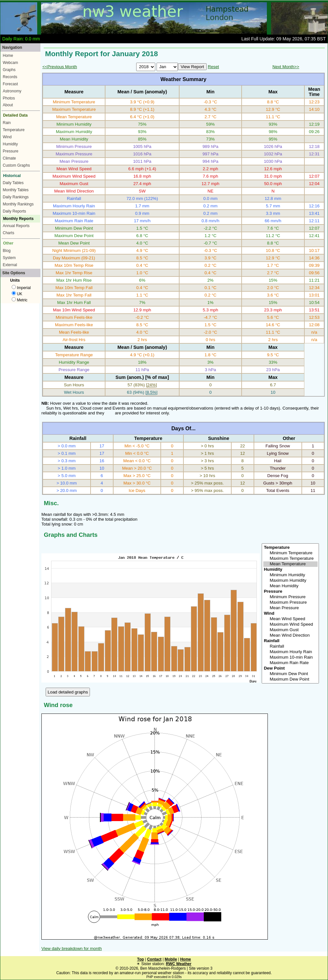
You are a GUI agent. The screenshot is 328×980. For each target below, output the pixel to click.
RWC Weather (179, 964)
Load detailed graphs (68, 692)
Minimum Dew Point (290, 674)
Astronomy (12, 91)
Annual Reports (16, 226)
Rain (7, 123)
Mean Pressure (290, 608)
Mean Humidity (290, 586)
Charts (9, 233)
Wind (7, 137)
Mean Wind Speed (290, 619)
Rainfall (290, 646)
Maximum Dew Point (290, 679)
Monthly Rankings (18, 204)
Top (141, 959)
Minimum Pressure (290, 597)
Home (8, 56)
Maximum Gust (290, 630)
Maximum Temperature (290, 559)
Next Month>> (286, 67)
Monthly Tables (16, 190)
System (9, 258)
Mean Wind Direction (290, 636)
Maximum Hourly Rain (290, 652)
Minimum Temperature (290, 553)
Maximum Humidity (290, 581)
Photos (9, 98)
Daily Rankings (16, 197)
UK (17, 294)
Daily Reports (15, 211)
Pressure (11, 151)
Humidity (11, 144)
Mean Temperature (290, 564)
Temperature (14, 130)
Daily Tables (13, 183)
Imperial (21, 288)
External (10, 265)
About (8, 105)
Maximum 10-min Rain (290, 657)
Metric (20, 300)
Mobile (171, 959)
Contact (154, 959)
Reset (213, 67)
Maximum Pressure (290, 603)
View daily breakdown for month (72, 949)
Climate (10, 158)
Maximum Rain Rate (290, 663)
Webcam (11, 63)
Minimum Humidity (290, 575)
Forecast (11, 84)
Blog (7, 251)
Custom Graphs (16, 165)
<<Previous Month (60, 67)
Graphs (9, 70)
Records (10, 77)
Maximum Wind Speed (290, 625)
